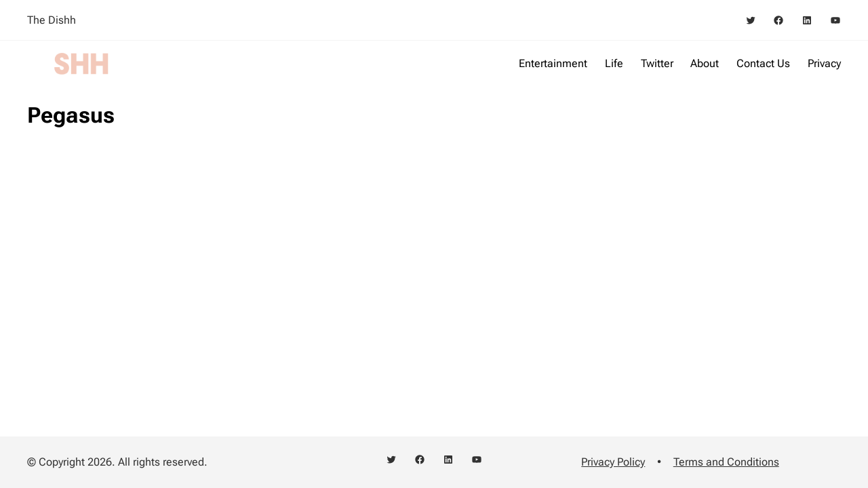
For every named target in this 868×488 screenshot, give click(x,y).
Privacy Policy (613, 462)
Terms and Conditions (726, 462)
